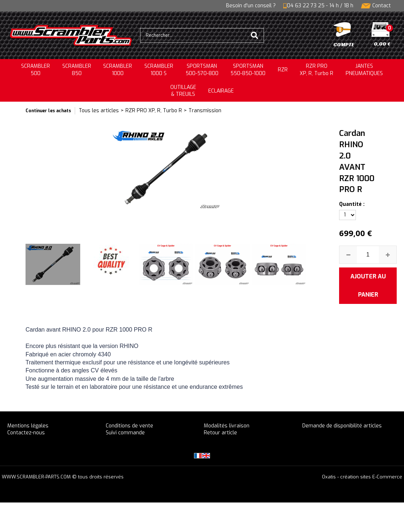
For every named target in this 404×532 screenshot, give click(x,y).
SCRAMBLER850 (77, 70)
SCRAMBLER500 (36, 70)
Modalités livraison (227, 426)
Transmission (205, 111)
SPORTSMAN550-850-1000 (248, 70)
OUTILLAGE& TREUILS (183, 91)
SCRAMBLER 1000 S (159, 70)
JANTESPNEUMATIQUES (364, 70)
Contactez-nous (26, 433)
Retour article (220, 433)
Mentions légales (28, 426)
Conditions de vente (129, 426)
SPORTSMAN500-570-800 (202, 70)
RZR (283, 70)
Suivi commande (125, 433)
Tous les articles (99, 111)
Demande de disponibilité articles (342, 426)
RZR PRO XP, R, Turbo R (316, 70)
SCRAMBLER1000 (118, 70)
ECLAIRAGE (221, 91)
